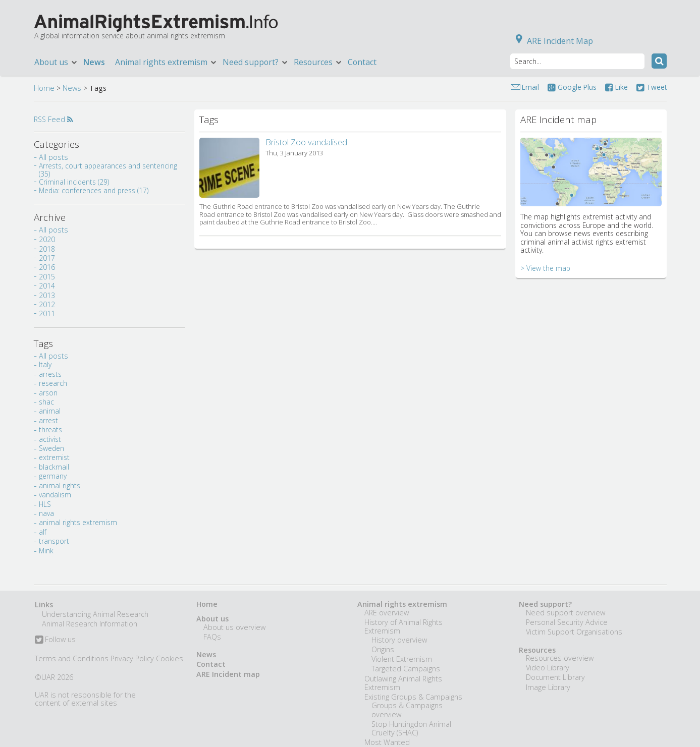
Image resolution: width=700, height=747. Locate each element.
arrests (50, 374)
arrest (48, 420)
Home (44, 88)
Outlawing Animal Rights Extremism (403, 683)
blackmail (54, 467)
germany (53, 476)
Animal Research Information (90, 624)
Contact (362, 62)
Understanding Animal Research (95, 614)
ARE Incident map (228, 674)
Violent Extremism (402, 659)
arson (48, 393)
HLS (45, 504)
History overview (399, 640)
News (94, 62)
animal (50, 411)
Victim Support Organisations (574, 632)
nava (46, 513)
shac (46, 402)
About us (56, 62)
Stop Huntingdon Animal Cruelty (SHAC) (411, 728)
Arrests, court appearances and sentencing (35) (108, 170)
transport (54, 541)
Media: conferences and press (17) (94, 190)
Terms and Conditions (72, 658)
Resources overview (560, 658)
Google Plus (572, 87)
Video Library (548, 668)
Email (530, 87)
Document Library (555, 677)
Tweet (652, 87)
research (53, 383)
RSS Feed (53, 119)
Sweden (51, 448)
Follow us (55, 640)
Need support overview (566, 613)
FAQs (212, 637)
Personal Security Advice (567, 622)
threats (50, 429)
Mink (46, 551)
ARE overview (387, 613)
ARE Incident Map (552, 41)
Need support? (256, 62)
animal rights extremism (78, 522)
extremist (54, 457)
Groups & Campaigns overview (407, 710)
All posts (53, 157)
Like (616, 87)
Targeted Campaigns (406, 669)
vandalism (55, 495)
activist (50, 439)
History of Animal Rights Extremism (403, 626)
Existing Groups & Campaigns (413, 697)
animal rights (60, 485)
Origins (383, 649)
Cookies (170, 658)
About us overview (234, 627)
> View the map (545, 268)
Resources (318, 62)
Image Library (548, 687)
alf (43, 532)
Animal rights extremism (166, 62)
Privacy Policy (132, 658)
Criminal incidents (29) (74, 182)
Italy (45, 364)
